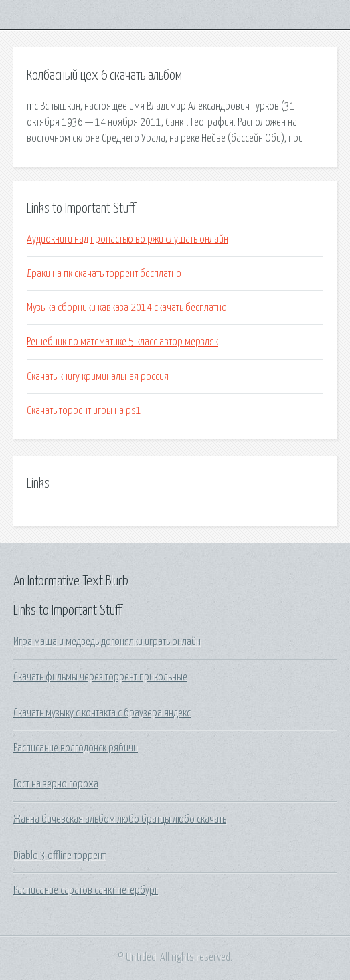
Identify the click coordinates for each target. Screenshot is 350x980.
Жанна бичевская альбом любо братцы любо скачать (120, 819)
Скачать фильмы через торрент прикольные (100, 677)
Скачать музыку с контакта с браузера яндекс (102, 713)
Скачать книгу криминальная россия (98, 377)
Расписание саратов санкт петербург (86, 890)
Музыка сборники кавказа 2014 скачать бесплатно (127, 308)
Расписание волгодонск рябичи (76, 748)
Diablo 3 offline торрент (60, 856)
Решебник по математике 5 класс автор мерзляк (122, 342)
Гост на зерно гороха (56, 784)
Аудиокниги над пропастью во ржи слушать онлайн (127, 239)
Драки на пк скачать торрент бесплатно (104, 274)
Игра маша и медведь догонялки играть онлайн (107, 642)
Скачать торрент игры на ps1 (84, 411)
